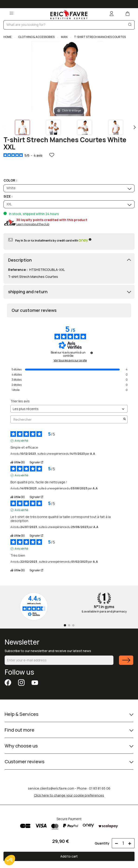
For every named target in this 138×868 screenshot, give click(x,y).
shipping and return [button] (28, 292)
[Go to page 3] (73, 625)
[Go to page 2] (69, 625)
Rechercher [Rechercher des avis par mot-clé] (67, 419)
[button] (10, 860)
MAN (64, 37)
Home (8, 37)
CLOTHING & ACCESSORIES (36, 37)
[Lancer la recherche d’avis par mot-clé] (125, 419)
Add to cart (69, 856)
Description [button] (20, 260)
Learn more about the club (33, 224)
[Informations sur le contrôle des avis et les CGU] (92, 353)
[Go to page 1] (65, 625)
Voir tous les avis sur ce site (70, 360)
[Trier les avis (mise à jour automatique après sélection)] (69, 409)
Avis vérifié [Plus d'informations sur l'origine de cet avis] (21, 441)
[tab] (69, 260)
